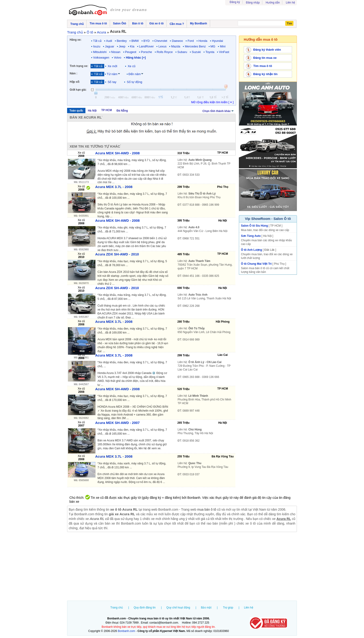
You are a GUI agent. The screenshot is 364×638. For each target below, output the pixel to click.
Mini (223, 46)
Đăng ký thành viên (267, 50)
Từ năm (112, 74)
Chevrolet (161, 41)
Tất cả (97, 41)
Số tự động (134, 82)
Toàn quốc (76, 111)
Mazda (176, 46)
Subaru (182, 52)
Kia (132, 46)
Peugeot (131, 52)
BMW (135, 41)
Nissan (116, 52)
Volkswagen (101, 58)
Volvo (117, 58)
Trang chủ (117, 608)
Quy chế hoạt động (178, 608)
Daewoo (177, 41)
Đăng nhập (253, 3)
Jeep (122, 46)
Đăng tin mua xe (265, 58)
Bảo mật (206, 608)
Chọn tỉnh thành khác (218, 111)
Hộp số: (75, 82)
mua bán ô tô (207, 509)
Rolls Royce (165, 52)
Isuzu (97, 46)
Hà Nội (92, 111)
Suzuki (196, 52)
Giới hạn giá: (78, 90)
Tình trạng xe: (79, 66)
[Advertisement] (182, 567)
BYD (147, 41)
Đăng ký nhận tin (265, 74)
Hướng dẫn (273, 3)
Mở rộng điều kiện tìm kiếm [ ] (212, 102)
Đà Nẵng (122, 111)
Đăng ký (235, 2)
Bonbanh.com (127, 631)
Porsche (146, 52)
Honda (203, 41)
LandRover (146, 46)
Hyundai (218, 41)
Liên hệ (290, 3)
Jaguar (110, 46)
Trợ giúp (228, 608)
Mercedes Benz (195, 46)
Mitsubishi (100, 52)
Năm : (73, 73)
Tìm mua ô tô (263, 66)
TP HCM (107, 110)
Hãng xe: (76, 40)
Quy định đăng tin (145, 608)
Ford (191, 41)
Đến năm (135, 74)
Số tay (112, 82)
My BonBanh (198, 23)
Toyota (210, 52)
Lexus (162, 46)
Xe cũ (132, 66)
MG (213, 46)
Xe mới (112, 66)
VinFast (224, 52)
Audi (109, 41)
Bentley (122, 41)
